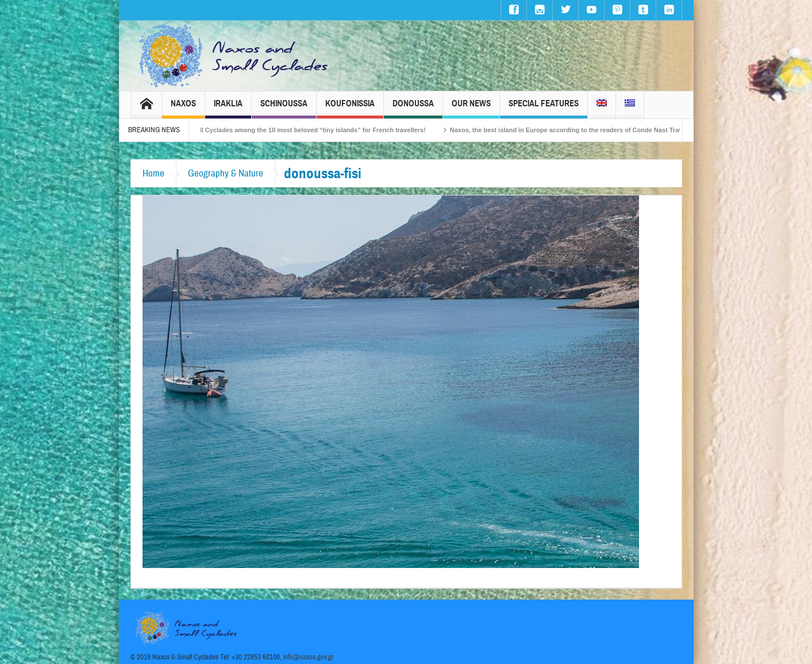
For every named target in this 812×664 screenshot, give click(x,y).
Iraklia (228, 108)
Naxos (183, 108)
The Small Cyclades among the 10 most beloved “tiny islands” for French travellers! (305, 130)
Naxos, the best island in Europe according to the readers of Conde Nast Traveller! (579, 130)
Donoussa (413, 108)
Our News (471, 108)
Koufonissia (350, 108)
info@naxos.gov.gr (309, 657)
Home (153, 173)
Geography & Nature (226, 173)
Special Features (544, 108)
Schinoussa (284, 108)
